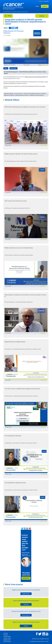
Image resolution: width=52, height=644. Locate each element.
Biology (12, 94)
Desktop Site (7, 640)
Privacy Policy (7, 641)
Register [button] (45, 6)
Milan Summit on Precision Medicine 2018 (35, 77)
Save (6, 68)
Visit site (26, 604)
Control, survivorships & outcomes (32, 94)
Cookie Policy (7, 636)
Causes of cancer (18, 94)
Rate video (14, 68)
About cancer (26, 615)
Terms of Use (7, 638)
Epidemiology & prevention (22, 95)
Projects (6, 635)
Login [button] (37, 6)
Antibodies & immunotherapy (37, 95)
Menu (8, 16)
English (40, 1)
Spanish (46, 1)
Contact (6, 633)
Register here (26, 594)
